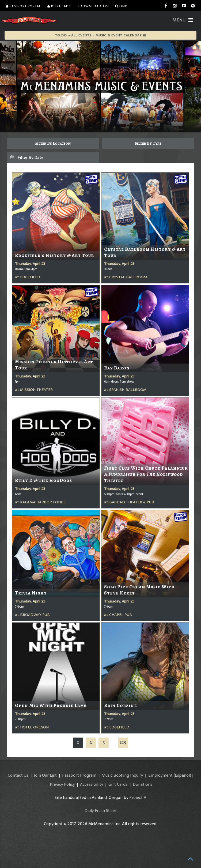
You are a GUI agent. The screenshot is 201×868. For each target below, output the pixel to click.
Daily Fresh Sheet (101, 811)
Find (121, 6)
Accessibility (92, 784)
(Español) (182, 775)
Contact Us (18, 775)
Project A (138, 797)
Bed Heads (59, 6)
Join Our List (45, 775)
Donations (143, 784)
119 (123, 742)
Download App (93, 6)
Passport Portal (23, 6)
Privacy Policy (62, 784)
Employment (160, 775)
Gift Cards (118, 784)
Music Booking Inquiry (122, 775)
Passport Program (79, 775)
